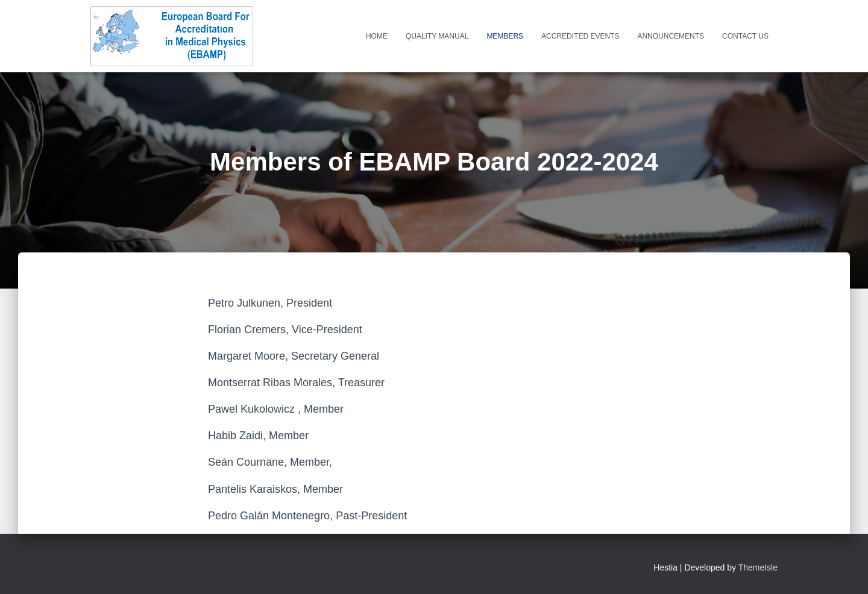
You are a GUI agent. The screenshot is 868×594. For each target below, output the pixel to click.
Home (377, 36)
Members (505, 36)
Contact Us (745, 36)
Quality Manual (437, 36)
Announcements (671, 36)
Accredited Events (580, 36)
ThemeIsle (758, 567)
